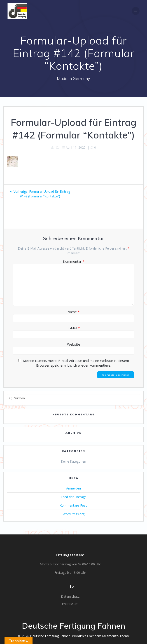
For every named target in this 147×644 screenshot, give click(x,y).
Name (73, 312)
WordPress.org (74, 514)
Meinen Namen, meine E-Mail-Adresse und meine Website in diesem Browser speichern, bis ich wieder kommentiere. (76, 363)
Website (74, 344)
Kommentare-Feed (73, 505)
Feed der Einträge (74, 497)
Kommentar (74, 261)
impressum (70, 604)
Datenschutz (70, 596)
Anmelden (73, 488)
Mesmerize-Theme (116, 636)
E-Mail (74, 328)
